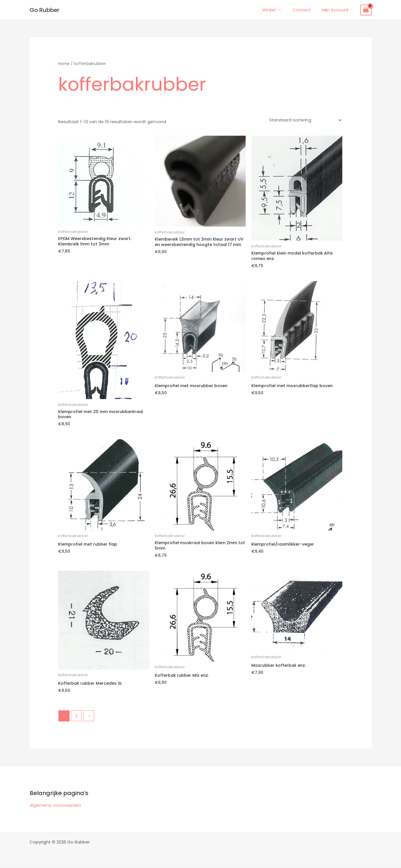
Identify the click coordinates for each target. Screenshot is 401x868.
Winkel (276, 10)
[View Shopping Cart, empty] (366, 10)
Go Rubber (44, 10)
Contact (306, 10)
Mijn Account (337, 10)
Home (64, 64)
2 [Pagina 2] (77, 717)
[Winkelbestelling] (304, 120)
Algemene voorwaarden (55, 807)
